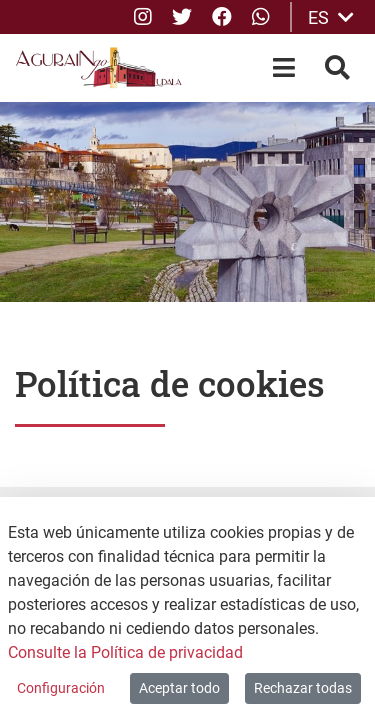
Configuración (61, 688)
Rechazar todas (303, 688)
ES (331, 17)
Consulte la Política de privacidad (125, 652)
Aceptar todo (179, 688)
